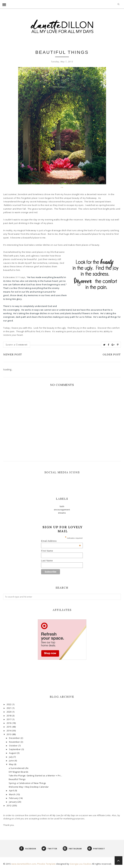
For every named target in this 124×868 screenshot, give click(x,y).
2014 (9, 731)
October (14, 746)
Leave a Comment (17, 345)
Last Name (47, 561)
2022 (9, 704)
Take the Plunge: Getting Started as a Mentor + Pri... (35, 776)
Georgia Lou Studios (81, 864)
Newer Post (13, 354)
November (15, 742)
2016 (9, 723)
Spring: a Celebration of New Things (27, 783)
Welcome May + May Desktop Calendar (29, 787)
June (12, 761)
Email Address (61, 541)
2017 (9, 719)
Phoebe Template (46, 864)
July (11, 757)
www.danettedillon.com (24, 864)
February (14, 798)
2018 (9, 716)
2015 (9, 727)
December (15, 738)
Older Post (112, 354)
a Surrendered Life (19, 768)
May (11, 764)
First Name (47, 551)
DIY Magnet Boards (19, 772)
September (15, 749)
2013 (9, 734)
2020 (9, 712)
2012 (9, 806)
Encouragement (62, 510)
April (12, 791)
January (13, 802)
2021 (9, 708)
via (62, 187)
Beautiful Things (17, 779)
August (13, 753)
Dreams (62, 513)
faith (62, 506)
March (13, 794)
